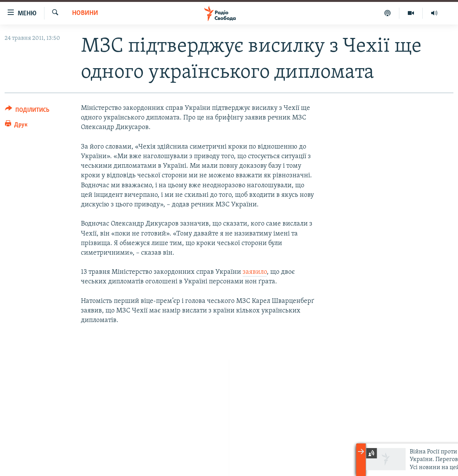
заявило (255, 272)
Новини (85, 13)
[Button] (27, 111)
